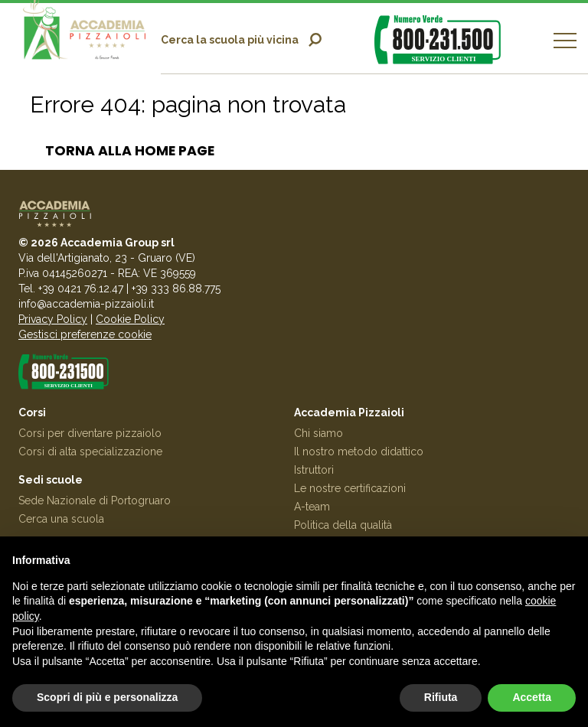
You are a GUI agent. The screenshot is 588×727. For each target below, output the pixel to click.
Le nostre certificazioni (350, 488)
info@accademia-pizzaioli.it (86, 304)
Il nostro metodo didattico (359, 452)
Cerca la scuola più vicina (230, 40)
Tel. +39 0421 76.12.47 (71, 289)
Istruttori (314, 470)
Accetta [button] (532, 697)
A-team (312, 507)
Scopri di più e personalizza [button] (107, 697)
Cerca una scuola (61, 519)
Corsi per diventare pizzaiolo (90, 433)
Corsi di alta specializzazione (90, 452)
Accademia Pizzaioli (349, 412)
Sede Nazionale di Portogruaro (95, 500)
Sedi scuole (51, 480)
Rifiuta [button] (441, 697)
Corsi (32, 412)
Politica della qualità (343, 525)
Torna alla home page (130, 151)
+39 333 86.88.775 (176, 289)
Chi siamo (318, 433)
